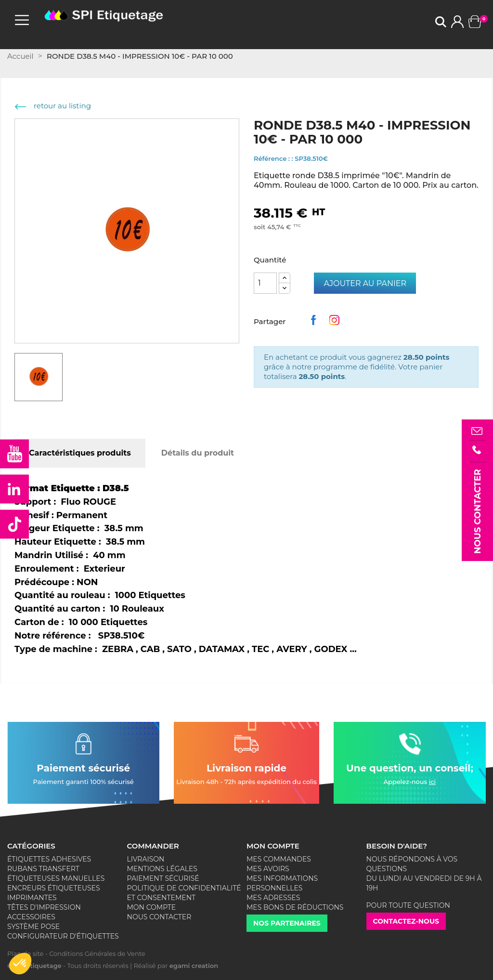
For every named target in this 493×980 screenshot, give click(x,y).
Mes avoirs (268, 869)
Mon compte (152, 907)
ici (433, 782)
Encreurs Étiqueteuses (54, 888)
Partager (315, 323)
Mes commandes (279, 859)
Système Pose (33, 927)
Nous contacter (159, 917)
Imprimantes (32, 898)
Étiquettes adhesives (49, 859)
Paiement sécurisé (163, 878)
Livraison (146, 859)
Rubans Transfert (43, 869)
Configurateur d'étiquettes (63, 936)
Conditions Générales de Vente (97, 954)
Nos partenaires (287, 923)
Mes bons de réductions (295, 907)
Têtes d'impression (44, 907)
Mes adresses (273, 898)
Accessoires (31, 917)
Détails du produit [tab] (198, 453)
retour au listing (53, 106)
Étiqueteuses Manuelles (56, 878)
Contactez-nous (406, 921)
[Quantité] (265, 283)
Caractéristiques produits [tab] (80, 453)
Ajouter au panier (365, 283)
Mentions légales (162, 869)
